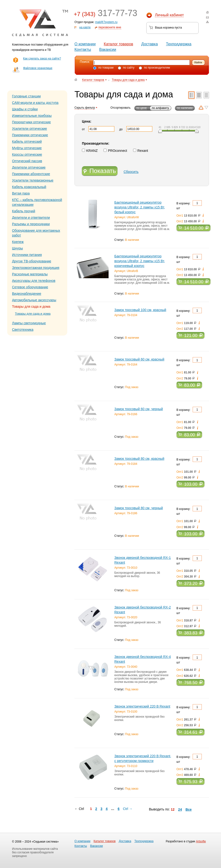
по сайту (126, 68)
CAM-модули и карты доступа (35, 103)
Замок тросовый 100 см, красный (140, 310)
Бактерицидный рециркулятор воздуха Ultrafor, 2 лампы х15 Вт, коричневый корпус (140, 261)
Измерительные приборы (32, 116)
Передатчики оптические (31, 122)
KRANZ (90, 151)
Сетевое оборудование (30, 287)
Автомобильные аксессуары (34, 300)
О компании (85, 44)
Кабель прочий (24, 211)
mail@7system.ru (106, 22)
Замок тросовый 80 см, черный (139, 508)
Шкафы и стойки (25, 109)
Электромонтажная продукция (36, 268)
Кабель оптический (27, 142)
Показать (100, 171)
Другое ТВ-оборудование (32, 261)
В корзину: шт (189, 205)
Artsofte (201, 841)
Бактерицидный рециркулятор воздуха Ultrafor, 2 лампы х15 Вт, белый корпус (140, 207)
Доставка (150, 44)
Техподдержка (179, 44)
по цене (142, 108)
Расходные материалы (30, 274)
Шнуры (17, 248)
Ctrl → (128, 809)
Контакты (83, 50)
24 (180, 809)
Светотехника (23, 330)
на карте (85, 27)
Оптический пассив (27, 161)
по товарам (103, 68)
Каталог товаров (118, 44)
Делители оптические (29, 167)
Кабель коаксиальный (29, 187)
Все (189, 809)
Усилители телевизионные (33, 180)
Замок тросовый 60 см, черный (139, 409)
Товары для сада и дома (33, 314)
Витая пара (21, 193)
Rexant (141, 151)
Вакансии (108, 50)
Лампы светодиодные (29, 323)
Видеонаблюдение (27, 294)
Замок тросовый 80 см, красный (139, 459)
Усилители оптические (30, 129)
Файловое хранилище (38, 68)
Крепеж (18, 242)
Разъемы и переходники (31, 224)
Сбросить (131, 172)
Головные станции (26, 96)
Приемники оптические (30, 135)
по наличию (185, 108)
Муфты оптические (27, 148)
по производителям (154, 68)
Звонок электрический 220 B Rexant (142, 706)
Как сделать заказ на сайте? (42, 59)
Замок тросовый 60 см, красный (139, 359)
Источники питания (27, 255)
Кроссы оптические (27, 154)
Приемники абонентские (31, 174)
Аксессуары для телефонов (34, 281)
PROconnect (115, 151)
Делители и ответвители (31, 218)
